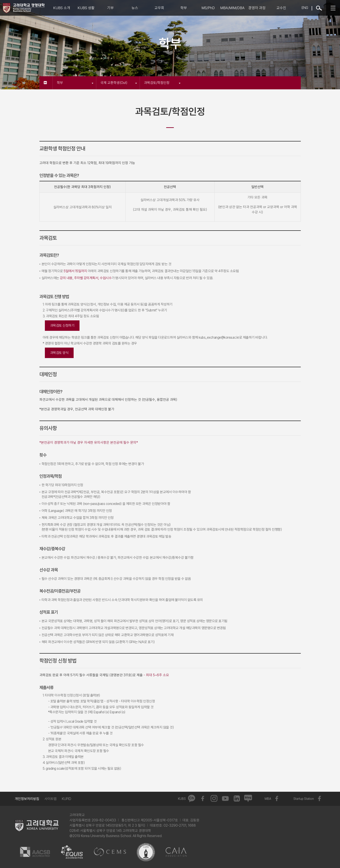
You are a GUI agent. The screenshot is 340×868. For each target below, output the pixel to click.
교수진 (281, 8)
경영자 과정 (257, 8)
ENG (305, 8)
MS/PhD (208, 8)
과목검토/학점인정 (162, 83)
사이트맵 (51, 799)
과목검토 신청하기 (62, 325)
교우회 (159, 8)
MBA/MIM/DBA (232, 8)
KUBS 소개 (62, 8)
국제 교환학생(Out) (119, 83)
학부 (184, 8)
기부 (110, 8)
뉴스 (135, 8)
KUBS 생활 (86, 8)
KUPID (67, 799)
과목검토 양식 (59, 353)
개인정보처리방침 (27, 799)
